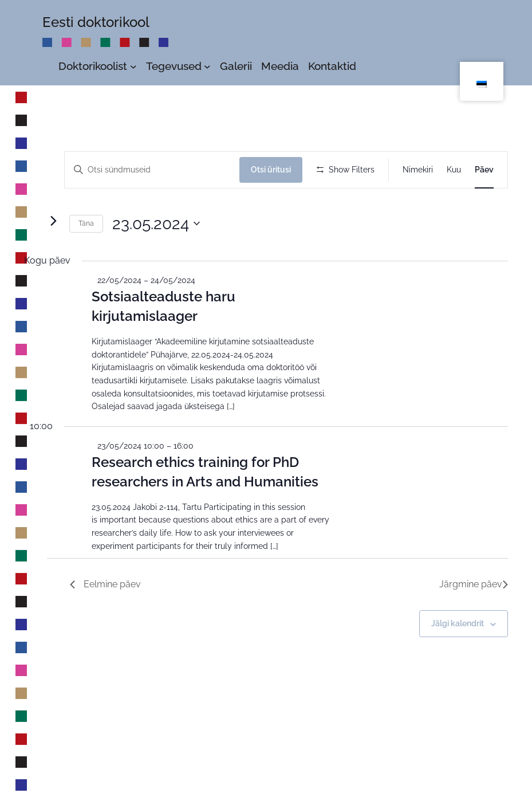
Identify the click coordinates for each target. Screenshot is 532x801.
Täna (86, 266)
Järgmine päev (474, 627)
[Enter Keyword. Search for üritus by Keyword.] (154, 170)
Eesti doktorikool (96, 22)
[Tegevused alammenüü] (207, 66)
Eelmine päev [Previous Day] (105, 627)
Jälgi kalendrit (458, 666)
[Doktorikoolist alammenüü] (133, 66)
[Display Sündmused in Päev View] (484, 170)
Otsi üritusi (274, 170)
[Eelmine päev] (31, 264)
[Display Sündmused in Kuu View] (454, 170)
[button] (505, 212)
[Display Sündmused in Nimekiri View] (418, 170)
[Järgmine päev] (53, 264)
